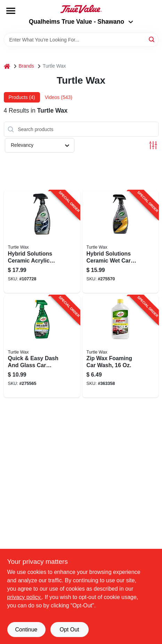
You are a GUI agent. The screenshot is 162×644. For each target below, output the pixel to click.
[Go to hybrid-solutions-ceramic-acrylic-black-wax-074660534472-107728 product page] (42, 242)
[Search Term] (81, 40)
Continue (26, 630)
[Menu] (11, 11)
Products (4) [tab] (22, 97)
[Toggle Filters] (153, 145)
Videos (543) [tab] (59, 97)
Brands (26, 66)
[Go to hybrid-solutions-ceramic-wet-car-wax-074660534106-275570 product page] (120, 242)
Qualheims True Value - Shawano (81, 22)
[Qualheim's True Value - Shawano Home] (81, 9)
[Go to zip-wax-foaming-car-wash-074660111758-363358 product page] (120, 347)
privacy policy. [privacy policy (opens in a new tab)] (25, 597)
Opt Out (69, 630)
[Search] (152, 39)
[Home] (7, 66)
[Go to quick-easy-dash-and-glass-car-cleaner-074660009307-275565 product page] (42, 347)
